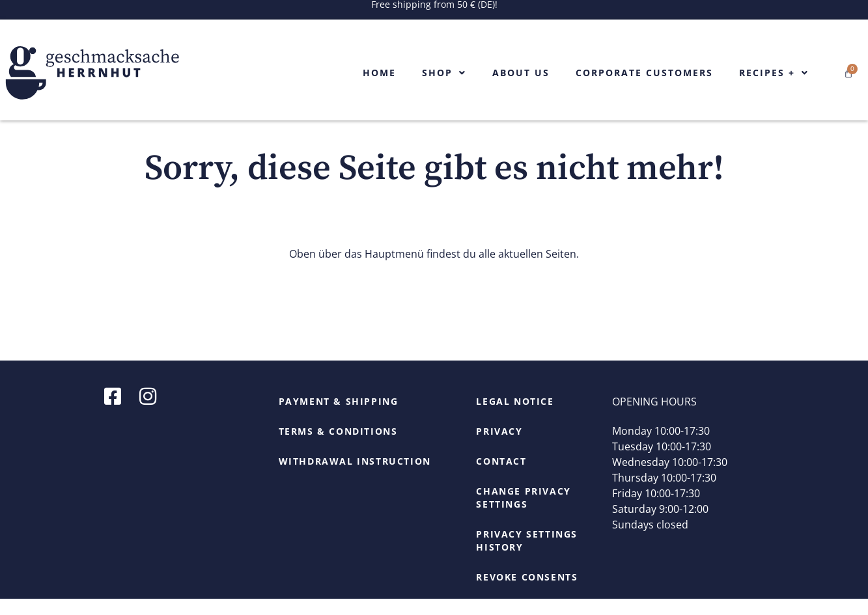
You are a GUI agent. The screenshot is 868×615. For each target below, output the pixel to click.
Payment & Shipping (339, 417)
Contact (501, 477)
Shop (444, 73)
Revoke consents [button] (527, 593)
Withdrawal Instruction (355, 477)
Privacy (499, 447)
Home (379, 73)
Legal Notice (515, 417)
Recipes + (774, 73)
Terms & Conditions (338, 447)
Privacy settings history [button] (527, 557)
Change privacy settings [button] (523, 514)
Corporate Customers (644, 73)
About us (521, 73)
